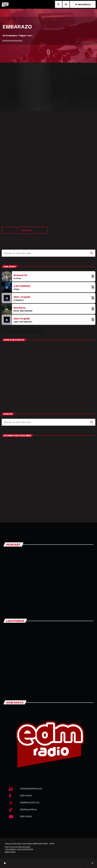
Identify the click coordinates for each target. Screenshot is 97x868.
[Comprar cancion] (92, 276)
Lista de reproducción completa (22, 330)
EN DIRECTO (83, 4)
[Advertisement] (48, 87)
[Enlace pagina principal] (5, 4)
